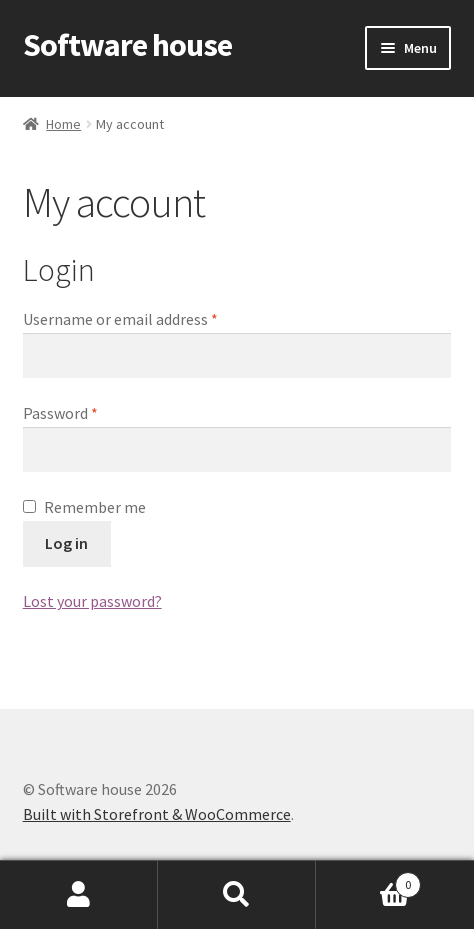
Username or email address (120, 319)
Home (63, 124)
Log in (66, 543)
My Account (79, 895)
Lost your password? (92, 601)
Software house (127, 45)
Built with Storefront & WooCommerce (157, 814)
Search (237, 895)
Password (60, 413)
